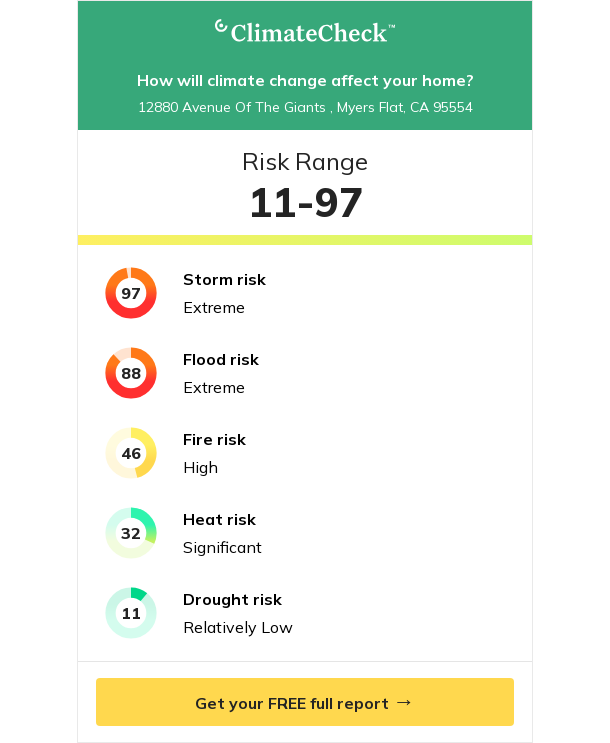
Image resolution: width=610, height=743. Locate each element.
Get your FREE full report (305, 701)
